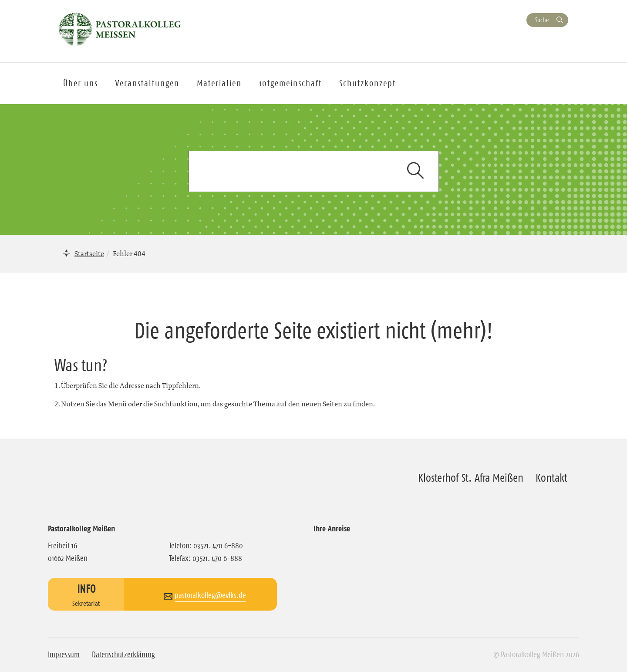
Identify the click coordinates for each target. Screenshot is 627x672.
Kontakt (551, 478)
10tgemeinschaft (290, 83)
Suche (542, 20)
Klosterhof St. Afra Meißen (471, 478)
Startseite (89, 253)
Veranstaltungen (147, 83)
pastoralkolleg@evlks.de (210, 595)
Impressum (64, 655)
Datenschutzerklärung (123, 655)
